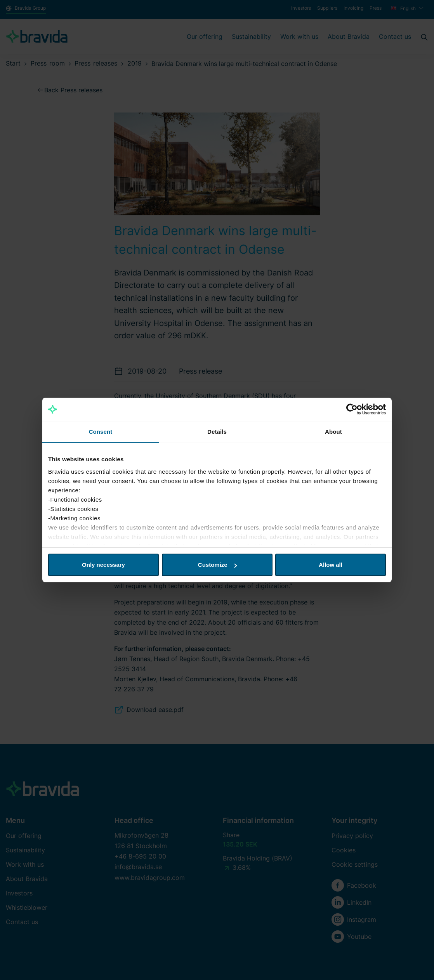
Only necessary (103, 565)
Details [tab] (217, 432)
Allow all (331, 565)
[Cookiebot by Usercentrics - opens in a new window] (352, 409)
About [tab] (333, 432)
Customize (217, 565)
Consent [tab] (101, 432)
